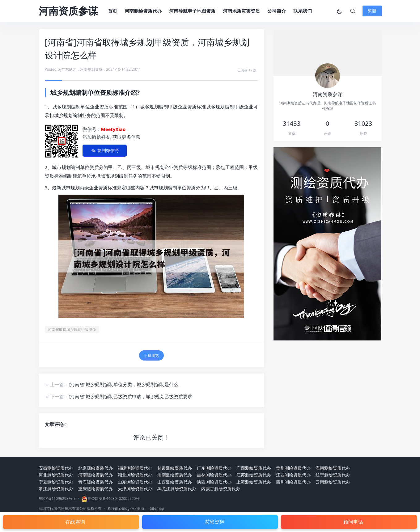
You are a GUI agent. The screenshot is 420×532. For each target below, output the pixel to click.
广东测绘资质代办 (214, 468)
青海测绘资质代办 (95, 482)
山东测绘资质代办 (135, 482)
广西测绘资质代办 (254, 468)
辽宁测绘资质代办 (333, 475)
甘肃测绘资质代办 (175, 468)
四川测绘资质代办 (293, 482)
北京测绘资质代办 (95, 468)
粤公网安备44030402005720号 (113, 498)
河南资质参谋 (68, 11)
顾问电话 (353, 522)
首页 (112, 11)
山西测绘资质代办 (175, 482)
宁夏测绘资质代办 (56, 482)
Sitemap (157, 508)
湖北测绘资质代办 (135, 475)
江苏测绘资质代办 (254, 475)
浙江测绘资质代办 (56, 489)
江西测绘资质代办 (293, 475)
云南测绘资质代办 (333, 482)
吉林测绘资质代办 (214, 475)
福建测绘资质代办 (135, 468)
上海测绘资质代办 (254, 482)
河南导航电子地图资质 (192, 11)
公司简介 (277, 11)
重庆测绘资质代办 (95, 489)
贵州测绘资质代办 (293, 468)
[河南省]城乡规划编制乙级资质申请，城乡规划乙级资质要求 (130, 396)
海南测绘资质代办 (333, 468)
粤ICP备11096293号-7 (57, 498)
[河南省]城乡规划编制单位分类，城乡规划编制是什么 (123, 384)
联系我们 (303, 11)
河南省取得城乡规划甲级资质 (72, 329)
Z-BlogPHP (128, 508)
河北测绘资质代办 (56, 475)
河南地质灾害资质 (241, 11)
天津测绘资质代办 (135, 489)
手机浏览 (151, 355)
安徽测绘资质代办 (56, 468)
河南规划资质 (91, 69)
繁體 (372, 11)
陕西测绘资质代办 (214, 482)
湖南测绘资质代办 (175, 475)
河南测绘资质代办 (143, 11)
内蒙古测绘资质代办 (221, 489)
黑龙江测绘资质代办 (177, 489)
